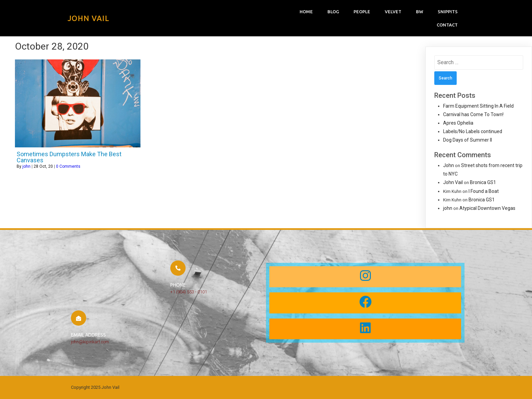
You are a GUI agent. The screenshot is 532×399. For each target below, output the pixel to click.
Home (306, 12)
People (362, 12)
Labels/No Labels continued (473, 131)
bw (420, 12)
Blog (333, 12)
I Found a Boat (484, 191)
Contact (447, 25)
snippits (448, 12)
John (449, 165)
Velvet (393, 12)
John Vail (453, 182)
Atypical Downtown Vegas (487, 208)
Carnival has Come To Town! (473, 114)
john (26, 166)
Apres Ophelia (458, 123)
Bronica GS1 (483, 182)
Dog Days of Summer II (468, 140)
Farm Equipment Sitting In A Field (478, 106)
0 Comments (68, 166)
